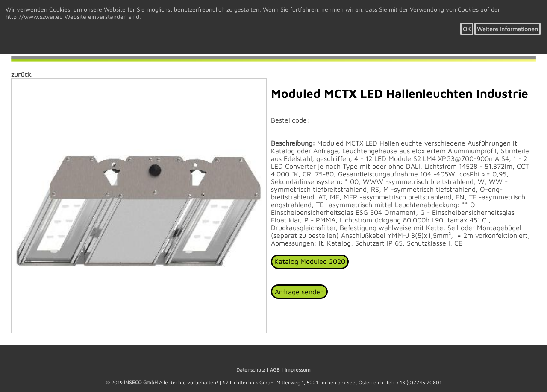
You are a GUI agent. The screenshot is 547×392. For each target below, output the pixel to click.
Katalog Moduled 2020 (310, 261)
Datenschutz (251, 370)
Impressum (298, 370)
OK (467, 29)
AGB (275, 370)
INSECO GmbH (141, 382)
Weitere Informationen (507, 29)
